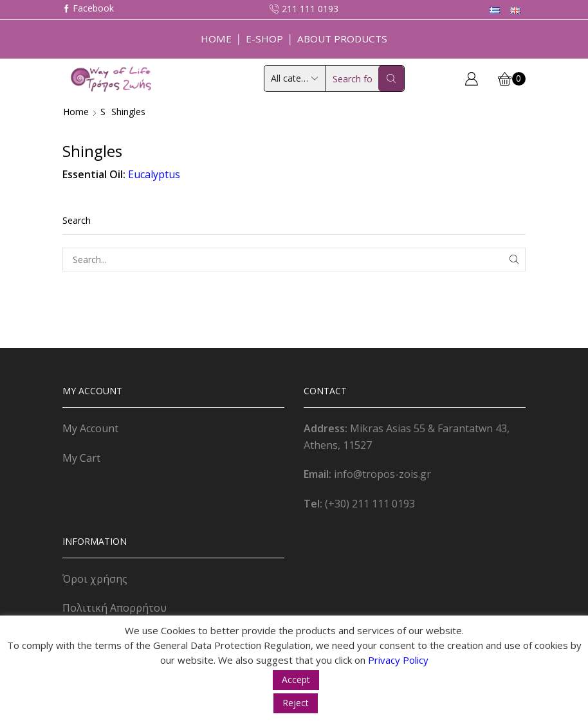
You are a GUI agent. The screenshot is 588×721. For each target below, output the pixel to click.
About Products (342, 39)
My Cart (81, 458)
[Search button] (391, 78)
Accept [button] (296, 680)
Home (216, 39)
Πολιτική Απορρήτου (115, 608)
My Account (90, 428)
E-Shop (264, 39)
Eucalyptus (154, 174)
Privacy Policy (398, 660)
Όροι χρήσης (95, 579)
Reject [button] (296, 703)
